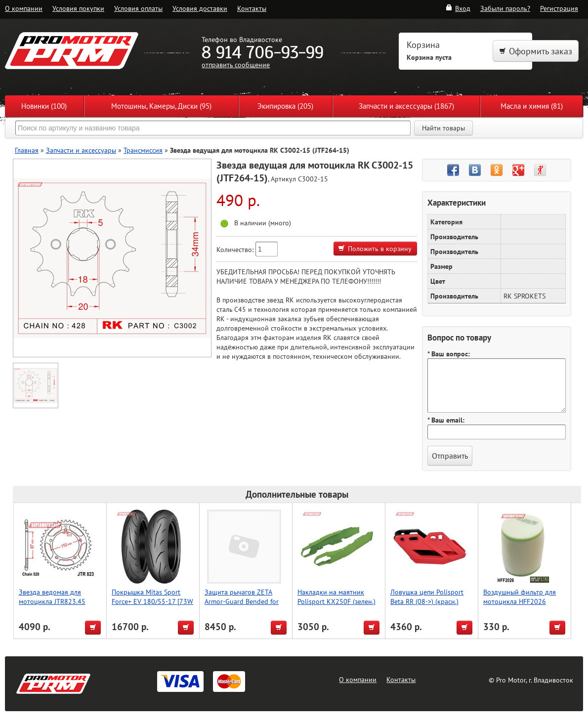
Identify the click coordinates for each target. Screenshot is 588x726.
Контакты (252, 8)
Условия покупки (78, 8)
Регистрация (559, 8)
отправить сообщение (236, 64)
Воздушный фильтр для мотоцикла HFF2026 (520, 597)
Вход (458, 8)
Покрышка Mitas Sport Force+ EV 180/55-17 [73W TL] (152, 601)
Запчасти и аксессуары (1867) (406, 106)
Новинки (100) (44, 106)
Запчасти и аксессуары (81, 150)
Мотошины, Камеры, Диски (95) (161, 106)
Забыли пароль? (505, 8)
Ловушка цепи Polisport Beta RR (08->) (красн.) (427, 597)
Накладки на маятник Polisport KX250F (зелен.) (336, 597)
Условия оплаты (138, 8)
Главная (27, 150)
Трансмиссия (143, 150)
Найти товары (443, 128)
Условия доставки (200, 8)
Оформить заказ (536, 51)
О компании (24, 8)
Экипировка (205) (285, 106)
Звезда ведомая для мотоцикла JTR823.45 (52, 597)
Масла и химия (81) (532, 106)
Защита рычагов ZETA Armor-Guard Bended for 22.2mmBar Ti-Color (242, 601)
